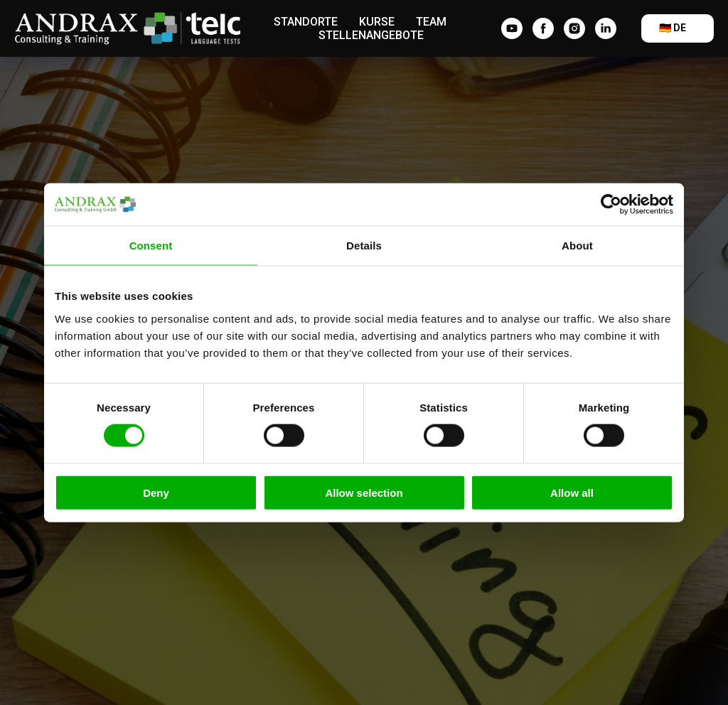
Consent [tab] (151, 246)
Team (431, 22)
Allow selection (364, 492)
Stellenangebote (371, 35)
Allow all (572, 492)
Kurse (377, 22)
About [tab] (577, 246)
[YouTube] (512, 28)
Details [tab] (364, 246)
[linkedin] (606, 28)
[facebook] (543, 28)
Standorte (306, 22)
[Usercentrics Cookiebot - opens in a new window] (611, 205)
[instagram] (574, 28)
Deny (156, 492)
